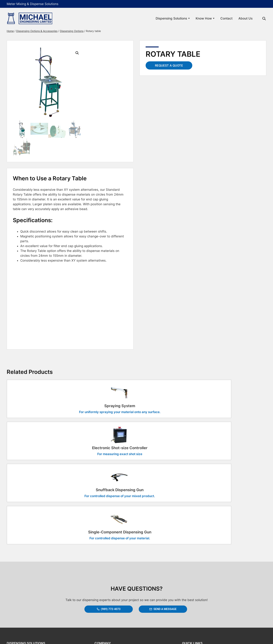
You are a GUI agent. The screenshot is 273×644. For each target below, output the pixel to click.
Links (184, 571)
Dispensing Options (77, 31)
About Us (241, 18)
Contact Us (103, 571)
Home (15, 31)
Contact (222, 18)
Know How (200, 18)
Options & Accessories (25, 592)
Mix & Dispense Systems (26, 571)
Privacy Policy (189, 578)
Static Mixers (19, 585)
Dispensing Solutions (168, 18)
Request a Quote (169, 65)
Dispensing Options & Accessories (42, 31)
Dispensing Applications (26, 578)
